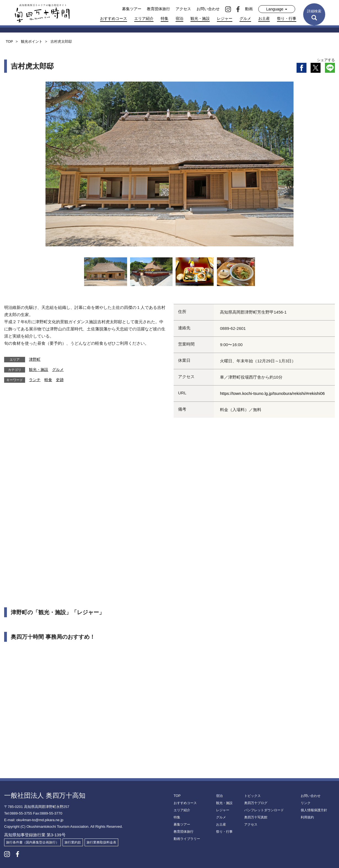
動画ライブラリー (187, 839)
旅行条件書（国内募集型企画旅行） (33, 842)
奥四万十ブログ (256, 803)
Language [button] (277, 9)
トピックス (252, 796)
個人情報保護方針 (314, 810)
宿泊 (179, 18)
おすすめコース (114, 18)
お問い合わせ (208, 9)
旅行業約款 (73, 842)
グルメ (245, 18)
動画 (249, 9)
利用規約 (307, 817)
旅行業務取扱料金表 (101, 842)
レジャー (225, 18)
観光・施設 (200, 18)
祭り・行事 (287, 18)
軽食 (48, 380)
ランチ (35, 380)
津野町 (35, 359)
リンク (306, 803)
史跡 (60, 380)
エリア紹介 (144, 18)
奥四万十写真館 (256, 817)
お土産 (264, 18)
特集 (165, 18)
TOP (177, 796)
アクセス (183, 9)
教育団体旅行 (158, 9)
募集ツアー (132, 9)
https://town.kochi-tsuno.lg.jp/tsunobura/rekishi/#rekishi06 (272, 393)
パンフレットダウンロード (264, 810)
